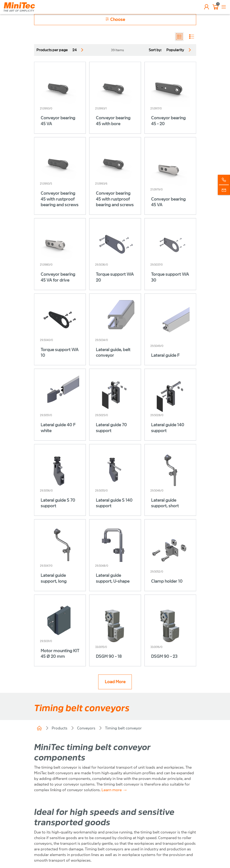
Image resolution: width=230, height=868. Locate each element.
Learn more (112, 790)
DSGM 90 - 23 (164, 657)
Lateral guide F (165, 355)
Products (60, 728)
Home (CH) (39, 728)
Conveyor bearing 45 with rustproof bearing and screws (60, 199)
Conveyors (86, 728)
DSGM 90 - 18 (109, 657)
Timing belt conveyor (123, 728)
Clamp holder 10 (167, 581)
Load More (115, 682)
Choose (115, 19)
